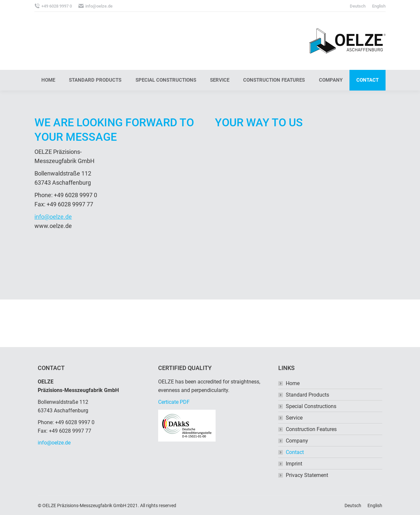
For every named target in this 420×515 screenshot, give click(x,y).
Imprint (294, 464)
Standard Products (307, 395)
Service (294, 418)
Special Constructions (311, 406)
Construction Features (311, 429)
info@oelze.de (53, 217)
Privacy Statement (307, 475)
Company (297, 441)
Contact (295, 452)
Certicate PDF (174, 402)
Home (293, 383)
